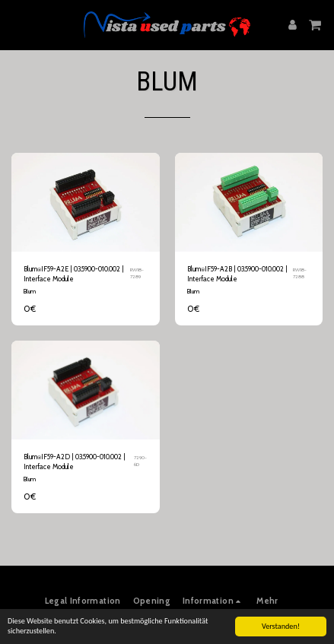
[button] (17, 24)
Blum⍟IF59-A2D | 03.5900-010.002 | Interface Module (75, 462)
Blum (30, 291)
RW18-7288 (300, 274)
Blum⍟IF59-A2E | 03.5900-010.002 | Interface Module (74, 274)
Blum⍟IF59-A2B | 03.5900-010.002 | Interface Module (237, 274)
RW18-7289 (137, 274)
